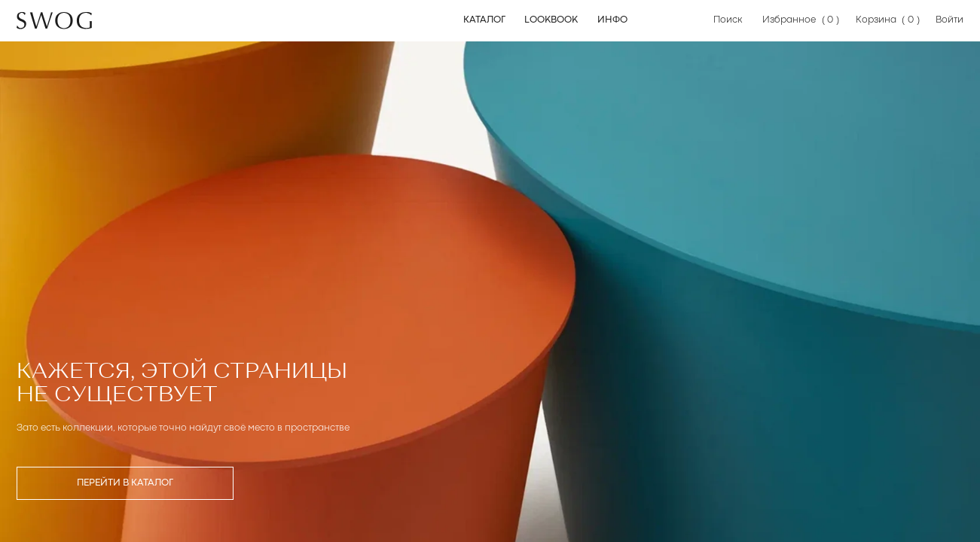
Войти (949, 20)
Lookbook (551, 20)
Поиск (728, 20)
